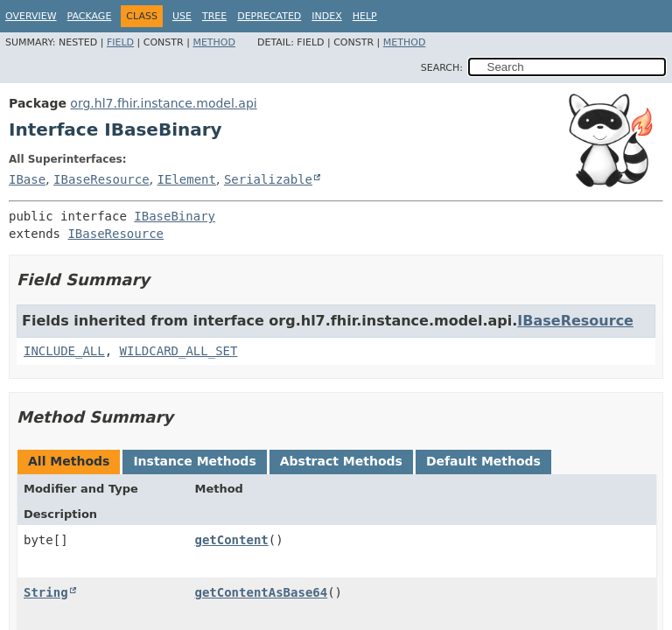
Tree (214, 16)
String (46, 592)
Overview (31, 16)
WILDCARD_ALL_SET (179, 351)
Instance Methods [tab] (194, 461)
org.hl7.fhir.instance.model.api (163, 103)
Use (182, 16)
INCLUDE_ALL (64, 351)
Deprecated (269, 16)
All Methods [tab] (69, 461)
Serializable (268, 179)
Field (120, 42)
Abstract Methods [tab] (341, 461)
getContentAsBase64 (261, 592)
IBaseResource (101, 179)
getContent (231, 540)
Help (365, 16)
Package (90, 16)
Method (214, 42)
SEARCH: (442, 68)
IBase (27, 179)
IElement (187, 179)
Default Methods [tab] (483, 461)
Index (326, 16)
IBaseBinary (175, 216)
